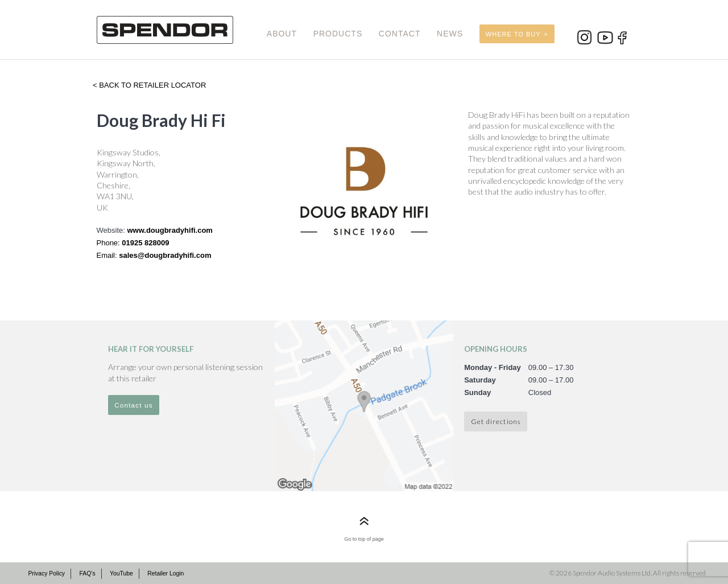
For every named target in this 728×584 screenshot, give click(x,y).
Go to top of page (364, 539)
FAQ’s (87, 573)
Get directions (496, 421)
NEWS (450, 34)
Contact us (134, 405)
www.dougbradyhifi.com (169, 230)
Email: (108, 255)
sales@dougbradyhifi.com (165, 255)
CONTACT (400, 34)
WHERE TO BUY (513, 34)
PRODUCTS (338, 34)
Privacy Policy (46, 573)
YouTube (121, 573)
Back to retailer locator (152, 85)
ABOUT (282, 34)
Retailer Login (166, 573)
